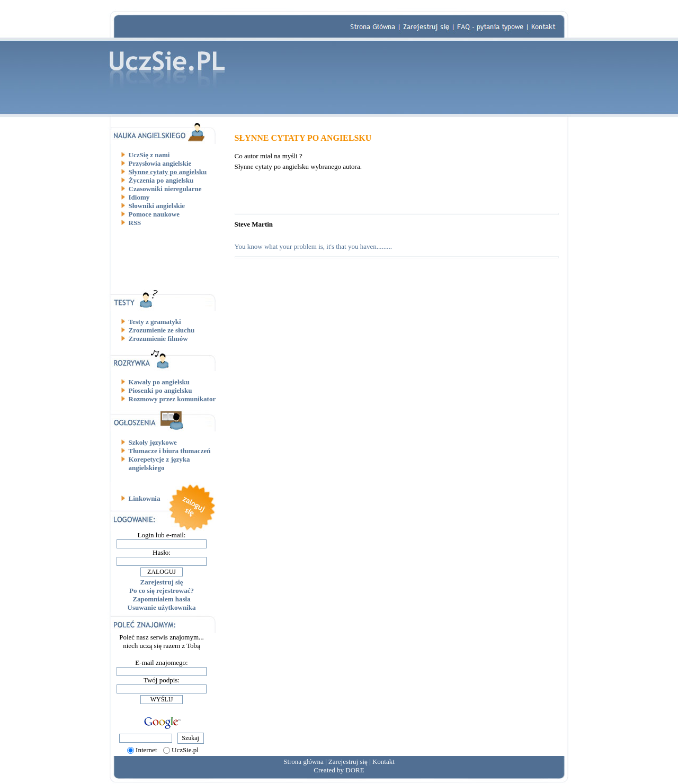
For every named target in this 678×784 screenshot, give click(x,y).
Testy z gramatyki (155, 322)
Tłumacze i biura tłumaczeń (170, 451)
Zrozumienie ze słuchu (162, 330)
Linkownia (145, 498)
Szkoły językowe (153, 442)
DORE (355, 770)
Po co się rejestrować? (162, 591)
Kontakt (383, 762)
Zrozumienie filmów (158, 339)
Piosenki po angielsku (160, 390)
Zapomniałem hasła (161, 599)
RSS (135, 223)
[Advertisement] (166, 258)
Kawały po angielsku (159, 382)
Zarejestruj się (162, 582)
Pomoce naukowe (154, 214)
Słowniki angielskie (157, 206)
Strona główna (303, 762)
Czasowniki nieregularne (165, 189)
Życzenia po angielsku (161, 180)
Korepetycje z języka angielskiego (159, 463)
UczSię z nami (149, 155)
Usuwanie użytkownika (162, 607)
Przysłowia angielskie (160, 163)
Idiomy (139, 197)
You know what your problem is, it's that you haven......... (313, 246)
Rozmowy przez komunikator (172, 399)
